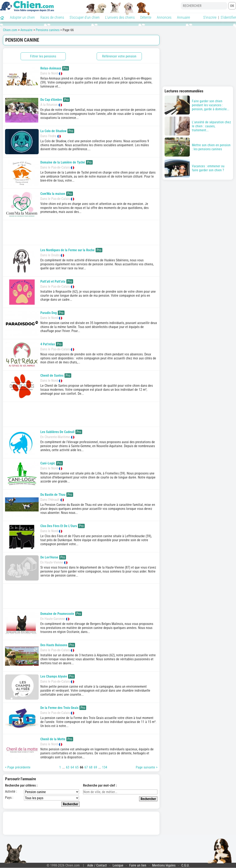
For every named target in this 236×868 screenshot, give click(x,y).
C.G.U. (185, 865)
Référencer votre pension (119, 56)
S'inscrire (210, 17)
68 (91, 767)
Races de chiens (52, 17)
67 (86, 767)
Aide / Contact (97, 865)
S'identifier (228, 17)
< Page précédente (18, 767)
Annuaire (183, 17)
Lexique (118, 865)
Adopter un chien (22, 17)
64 (72, 767)
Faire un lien (138, 865)
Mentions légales (164, 865)
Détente (146, 17)
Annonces (164, 17)
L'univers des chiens (120, 17)
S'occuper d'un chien (85, 17)
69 (95, 767)
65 (77, 767)
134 (105, 767)
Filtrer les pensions (43, 56)
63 (68, 767)
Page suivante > (147, 767)
